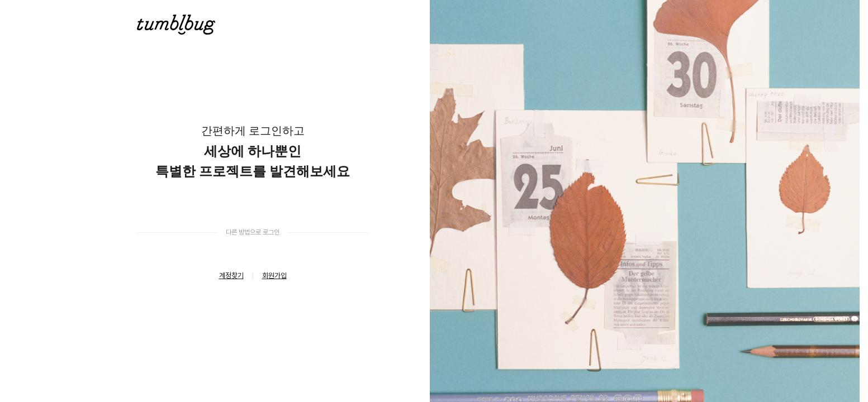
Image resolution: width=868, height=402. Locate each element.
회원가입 (274, 276)
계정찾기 (231, 276)
